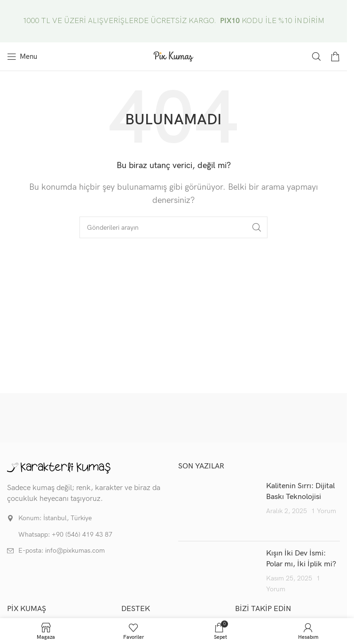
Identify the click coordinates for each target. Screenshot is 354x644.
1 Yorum (324, 511)
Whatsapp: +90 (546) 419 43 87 (65, 535)
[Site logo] (173, 56)
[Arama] (316, 56)
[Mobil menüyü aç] (22, 56)
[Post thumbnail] (219, 507)
